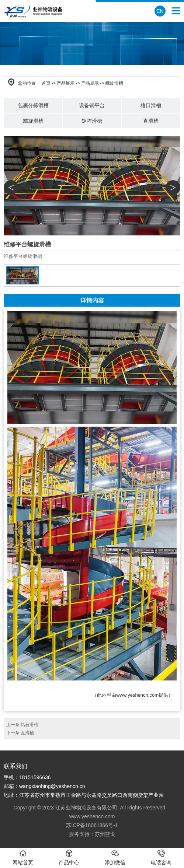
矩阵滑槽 (92, 121)
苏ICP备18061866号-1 (92, 825)
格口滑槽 (151, 105)
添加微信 (115, 857)
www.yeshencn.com (137, 695)
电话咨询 (161, 857)
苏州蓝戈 (105, 834)
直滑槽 (151, 121)
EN (160, 11)
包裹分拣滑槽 (33, 105)
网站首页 (23, 857)
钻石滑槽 (29, 725)
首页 (46, 83)
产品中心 (69, 857)
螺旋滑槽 (33, 121)
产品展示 (66, 83)
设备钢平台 (92, 105)
